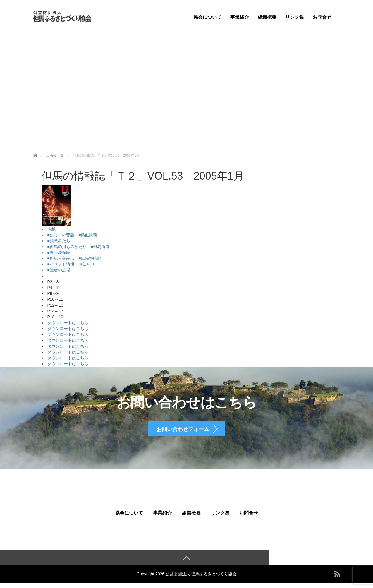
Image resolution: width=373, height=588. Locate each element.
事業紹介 (240, 17)
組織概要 (267, 17)
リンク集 (295, 17)
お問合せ (322, 17)
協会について (207, 17)
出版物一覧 (55, 155)
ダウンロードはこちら (68, 323)
